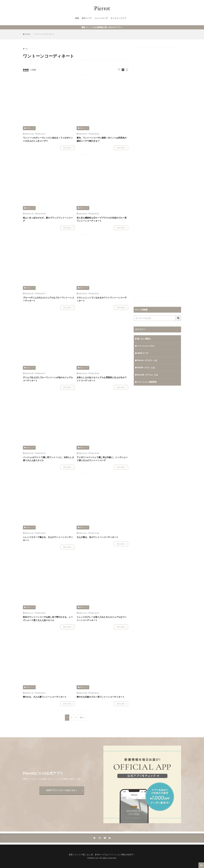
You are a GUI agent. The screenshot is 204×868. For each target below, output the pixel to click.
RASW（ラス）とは (146, 368)
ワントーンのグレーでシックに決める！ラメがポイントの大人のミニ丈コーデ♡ (48, 139)
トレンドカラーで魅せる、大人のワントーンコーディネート (48, 539)
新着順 (26, 70)
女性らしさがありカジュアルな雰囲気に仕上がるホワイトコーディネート (102, 379)
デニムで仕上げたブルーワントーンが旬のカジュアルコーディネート (48, 379)
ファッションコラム (146, 346)
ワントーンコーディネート (44, 34)
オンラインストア (118, 18)
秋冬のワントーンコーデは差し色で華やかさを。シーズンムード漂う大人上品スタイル (48, 619)
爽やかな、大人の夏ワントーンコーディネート (45, 697)
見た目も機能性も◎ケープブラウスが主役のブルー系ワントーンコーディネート (102, 219)
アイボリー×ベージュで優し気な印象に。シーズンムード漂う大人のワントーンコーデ (102, 459)
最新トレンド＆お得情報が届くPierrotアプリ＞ (102, 27)
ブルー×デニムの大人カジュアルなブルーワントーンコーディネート (49, 299)
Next (82, 718)
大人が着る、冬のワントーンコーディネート (97, 537)
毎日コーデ (87, 18)
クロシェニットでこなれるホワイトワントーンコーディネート (102, 299)
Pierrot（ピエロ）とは (147, 360)
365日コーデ (30, 128)
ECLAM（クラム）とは (148, 375)
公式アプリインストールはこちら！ (62, 790)
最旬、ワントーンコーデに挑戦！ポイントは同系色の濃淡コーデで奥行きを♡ (102, 139)
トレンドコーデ (101, 18)
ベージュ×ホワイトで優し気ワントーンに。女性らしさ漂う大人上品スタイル (49, 459)
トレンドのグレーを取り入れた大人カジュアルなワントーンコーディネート (102, 619)
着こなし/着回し (144, 339)
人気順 (33, 70)
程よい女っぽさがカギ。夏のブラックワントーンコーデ (48, 219)
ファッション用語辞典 (147, 382)
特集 (77, 18)
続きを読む (67, 148)
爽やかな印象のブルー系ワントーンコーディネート (101, 697)
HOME (28, 34)
